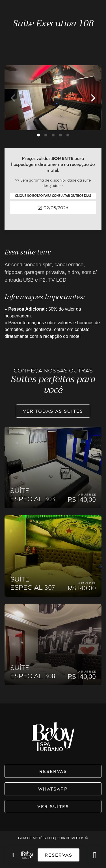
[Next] (92, 98)
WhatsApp (53, 789)
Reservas (59, 855)
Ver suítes (53, 806)
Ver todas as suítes (53, 411)
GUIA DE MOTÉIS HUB (36, 838)
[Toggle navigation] (13, 855)
